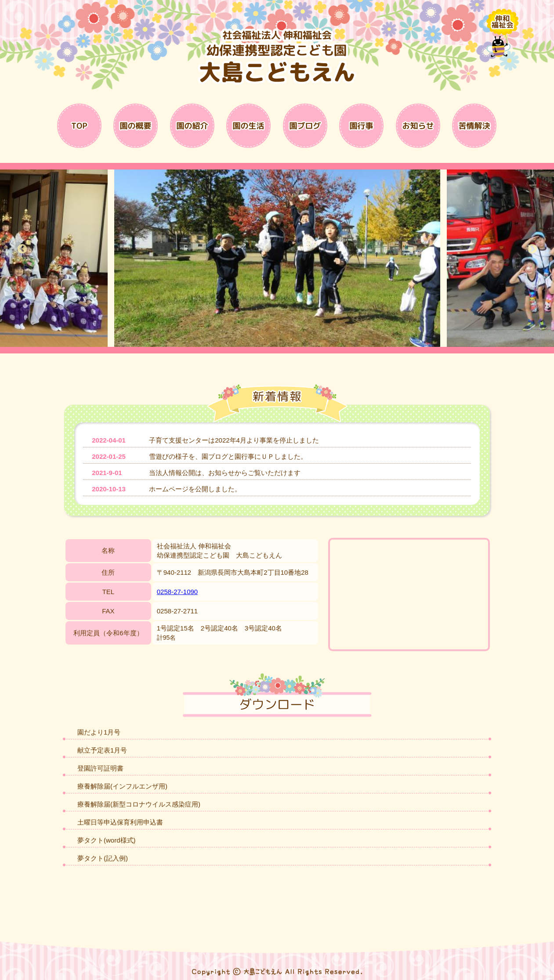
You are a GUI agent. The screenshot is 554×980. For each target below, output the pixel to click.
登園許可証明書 (100, 768)
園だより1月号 (99, 732)
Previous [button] (22, 249)
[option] (277, 258)
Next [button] (532, 249)
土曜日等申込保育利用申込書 (120, 822)
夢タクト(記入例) (103, 858)
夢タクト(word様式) (107, 840)
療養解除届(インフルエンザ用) (122, 786)
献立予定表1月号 (102, 750)
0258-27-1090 (177, 592)
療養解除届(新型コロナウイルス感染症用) (139, 804)
